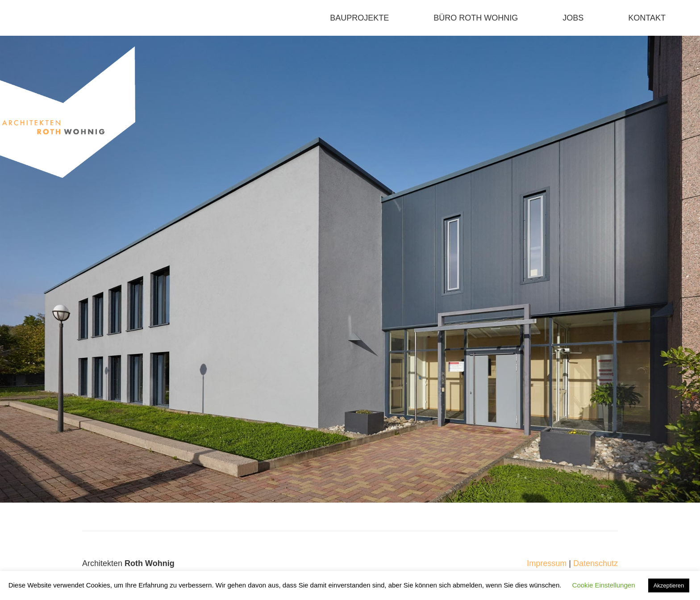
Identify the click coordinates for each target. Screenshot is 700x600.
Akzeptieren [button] (669, 585)
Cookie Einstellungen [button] (604, 585)
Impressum (547, 563)
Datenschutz (596, 563)
